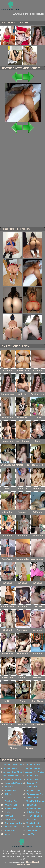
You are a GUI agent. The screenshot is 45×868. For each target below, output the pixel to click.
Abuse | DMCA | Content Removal (27, 863)
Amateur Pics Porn (12, 779)
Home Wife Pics (34, 809)
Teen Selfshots (33, 823)
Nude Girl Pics (33, 783)
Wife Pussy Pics (34, 827)
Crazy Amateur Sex (13, 823)
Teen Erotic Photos (35, 801)
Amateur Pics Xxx (34, 790)
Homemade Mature (13, 783)
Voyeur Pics (32, 830)
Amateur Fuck (11, 805)
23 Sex (8, 794)
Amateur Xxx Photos (35, 772)
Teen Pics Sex (11, 801)
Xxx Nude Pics (11, 820)
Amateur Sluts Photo (13, 772)
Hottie (7, 812)
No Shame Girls (11, 776)
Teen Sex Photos (34, 816)
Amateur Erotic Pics (13, 765)
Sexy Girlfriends (34, 798)
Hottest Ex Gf (32, 779)
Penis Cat (9, 787)
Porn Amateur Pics (35, 794)
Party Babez (10, 816)
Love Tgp (31, 834)
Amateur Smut (11, 809)
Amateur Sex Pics (33, 768)
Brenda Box (32, 787)
